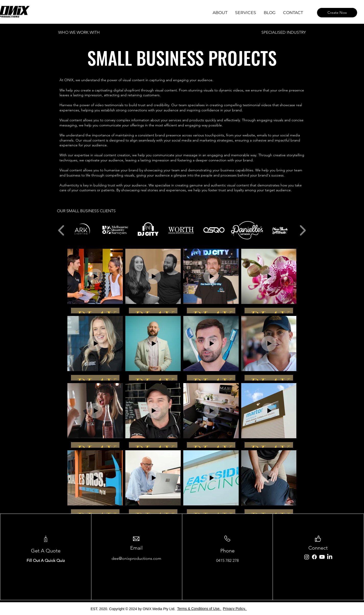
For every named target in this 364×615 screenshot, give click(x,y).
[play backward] (61, 230)
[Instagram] (307, 557)
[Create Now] (337, 13)
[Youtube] (322, 557)
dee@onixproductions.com (136, 558)
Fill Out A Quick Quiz (46, 560)
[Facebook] (314, 557)
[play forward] (303, 230)
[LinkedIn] (330, 557)
